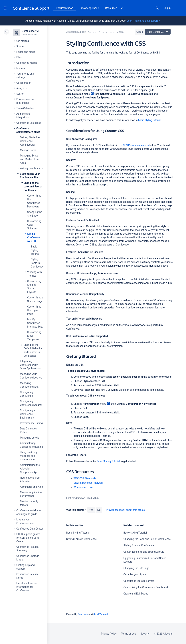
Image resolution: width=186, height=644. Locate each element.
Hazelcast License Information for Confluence (27, 587)
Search (157, 8)
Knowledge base (90, 8)
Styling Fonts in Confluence (37, 263)
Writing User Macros (31, 168)
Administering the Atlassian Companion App (30, 469)
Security (145, 634)
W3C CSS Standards (85, 478)
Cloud (140, 32)
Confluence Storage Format (139, 581)
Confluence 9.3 (30, 31)
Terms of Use (128, 634)
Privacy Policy (109, 634)
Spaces (20, 46)
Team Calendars (25, 108)
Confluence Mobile (27, 63)
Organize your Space (135, 574)
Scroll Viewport (101, 614)
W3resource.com (83, 487)
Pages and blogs (26, 52)
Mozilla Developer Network (88, 483)
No (99, 510)
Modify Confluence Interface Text (35, 323)
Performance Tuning (31, 423)
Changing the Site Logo (137, 568)
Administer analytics (31, 487)
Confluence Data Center (30, 529)
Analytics (21, 88)
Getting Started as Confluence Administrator (30, 141)
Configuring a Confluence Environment (28, 414)
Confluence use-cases (29, 123)
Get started (23, 41)
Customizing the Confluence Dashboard (146, 587)
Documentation (65, 8)
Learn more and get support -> (144, 21)
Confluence (83, 614)
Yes (91, 510)
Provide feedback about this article (125, 510)
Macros (21, 68)
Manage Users (28, 150)
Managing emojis (30, 438)
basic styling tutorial (149, 120)
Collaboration (24, 83)
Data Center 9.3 (158, 32)
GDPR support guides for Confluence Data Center (28, 538)
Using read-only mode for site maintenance (29, 456)
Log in (167, 8)
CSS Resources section (136, 145)
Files (19, 57)
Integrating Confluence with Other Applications (30, 365)
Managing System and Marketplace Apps (30, 159)
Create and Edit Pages (136, 594)
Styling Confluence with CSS (34, 237)
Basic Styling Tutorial (35, 250)
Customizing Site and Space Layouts (144, 552)
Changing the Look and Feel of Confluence (33, 187)
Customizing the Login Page (34, 310)
